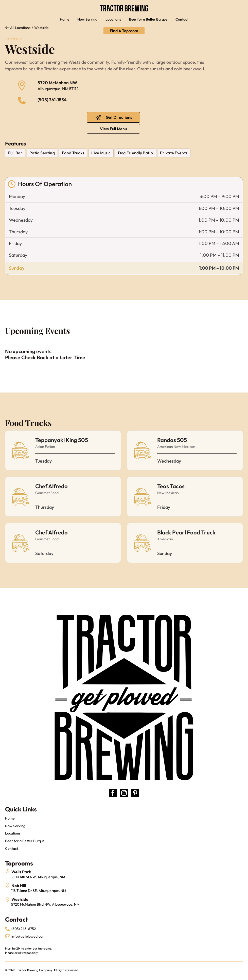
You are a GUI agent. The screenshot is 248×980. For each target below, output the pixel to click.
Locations (113, 19)
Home (65, 19)
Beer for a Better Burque (148, 19)
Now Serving (87, 19)
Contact (182, 19)
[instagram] (124, 793)
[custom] (135, 793)
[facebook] (113, 793)
